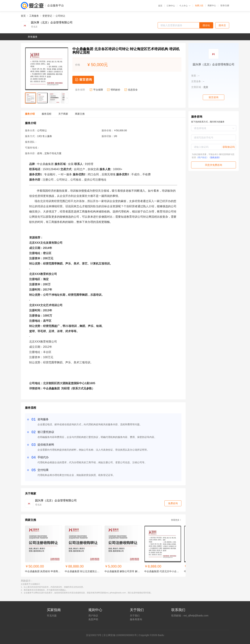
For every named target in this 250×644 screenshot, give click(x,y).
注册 (227, 6)
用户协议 (93, 616)
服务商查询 (136, 619)
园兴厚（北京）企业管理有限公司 (52, 23)
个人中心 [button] (185, 6)
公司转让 (60, 16)
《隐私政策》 (215, 157)
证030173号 (95, 635)
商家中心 (212, 6)
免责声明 (93, 619)
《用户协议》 (202, 157)
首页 (160, 6)
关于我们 (135, 616)
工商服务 (34, 16)
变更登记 (47, 16)
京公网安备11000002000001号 (120, 635)
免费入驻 (199, 6)
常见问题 (52, 616)
